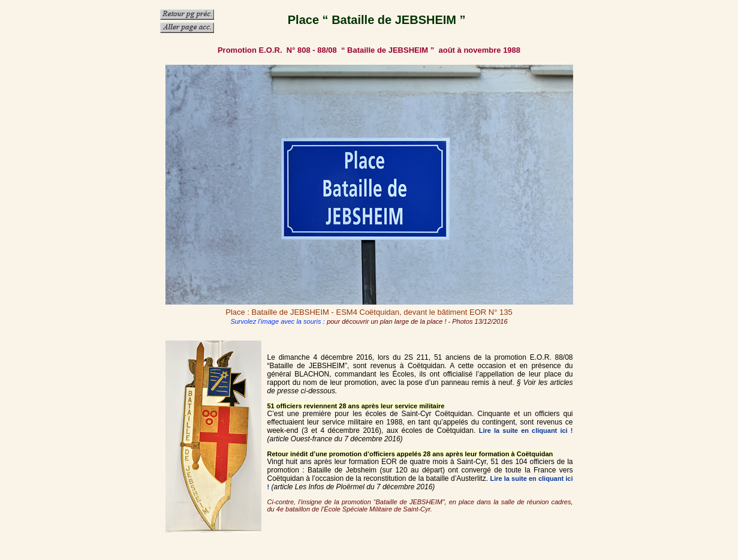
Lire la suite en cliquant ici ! (526, 430)
